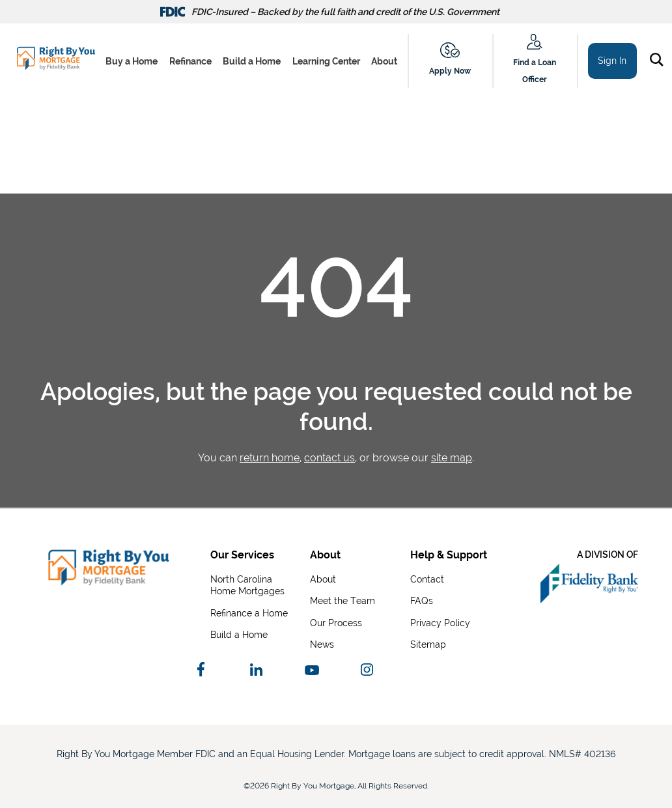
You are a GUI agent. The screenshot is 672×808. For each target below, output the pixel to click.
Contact (427, 579)
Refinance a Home (249, 613)
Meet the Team (343, 600)
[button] (660, 62)
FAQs (422, 600)
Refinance (190, 61)
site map (452, 458)
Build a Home (252, 61)
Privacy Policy (440, 623)
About (384, 61)
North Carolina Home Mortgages (247, 585)
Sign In (612, 61)
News (322, 644)
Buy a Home (132, 61)
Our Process (336, 623)
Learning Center (326, 61)
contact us (329, 458)
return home (270, 458)
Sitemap (428, 644)
